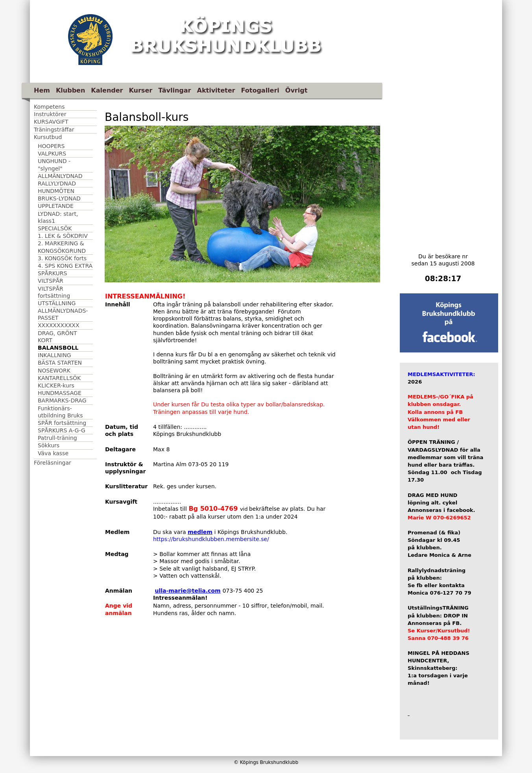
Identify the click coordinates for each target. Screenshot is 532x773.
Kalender (107, 90)
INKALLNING (54, 355)
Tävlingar (175, 90)
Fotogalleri (260, 90)
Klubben (70, 90)
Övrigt (296, 90)
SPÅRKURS (52, 273)
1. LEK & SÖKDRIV (63, 236)
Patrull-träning (57, 438)
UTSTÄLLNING (57, 303)
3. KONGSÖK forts (62, 258)
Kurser (140, 90)
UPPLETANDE (56, 206)
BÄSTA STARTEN (60, 363)
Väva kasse (53, 453)
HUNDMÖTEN (56, 191)
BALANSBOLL (58, 348)
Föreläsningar (53, 463)
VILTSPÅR (51, 281)
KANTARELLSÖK (59, 378)
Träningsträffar (54, 130)
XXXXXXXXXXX (59, 325)
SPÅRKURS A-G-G (62, 430)
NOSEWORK (54, 371)
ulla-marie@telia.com (187, 591)
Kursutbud (48, 137)
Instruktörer (50, 114)
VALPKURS (52, 154)
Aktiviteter (216, 90)
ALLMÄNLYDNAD (60, 176)
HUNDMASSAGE (60, 393)
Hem (42, 90)
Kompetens (49, 107)
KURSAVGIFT (51, 122)
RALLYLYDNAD (57, 184)
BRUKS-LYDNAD (59, 198)
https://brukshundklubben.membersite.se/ (211, 539)
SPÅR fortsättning (62, 423)
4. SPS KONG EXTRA (65, 266)
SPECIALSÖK (55, 228)
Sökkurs (49, 445)
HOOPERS (51, 146)
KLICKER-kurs (56, 386)
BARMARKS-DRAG (62, 400)
